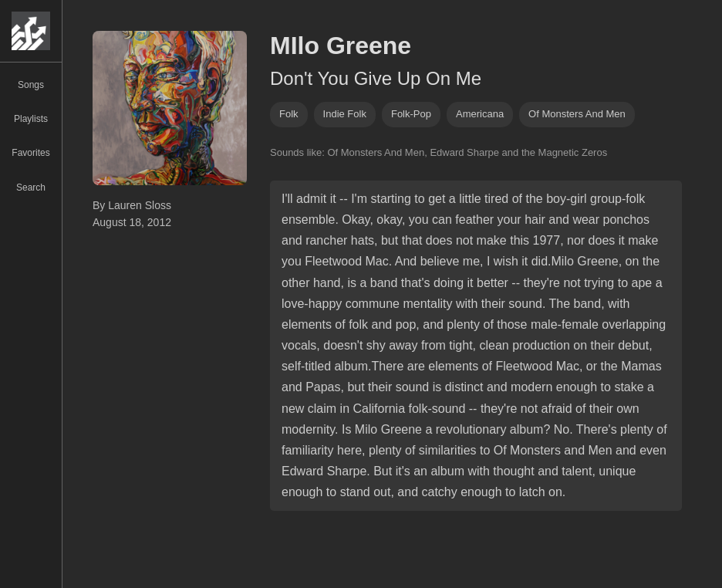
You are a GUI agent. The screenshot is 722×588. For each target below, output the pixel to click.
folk (289, 114)
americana (480, 114)
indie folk (345, 114)
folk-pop (411, 114)
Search (31, 188)
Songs (31, 85)
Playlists (31, 119)
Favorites (30, 153)
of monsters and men (577, 114)
